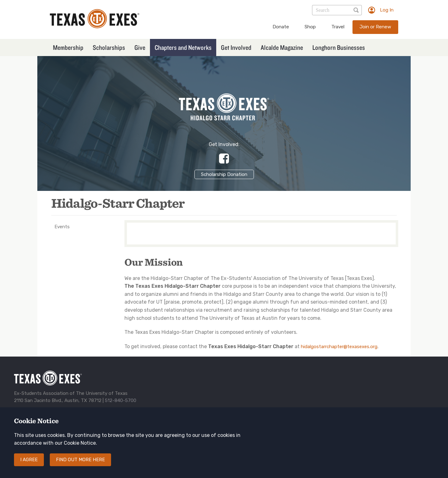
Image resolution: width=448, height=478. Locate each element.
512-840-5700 (121, 400)
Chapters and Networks (183, 47)
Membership (68, 47)
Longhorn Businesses (339, 47)
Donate (281, 27)
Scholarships (109, 47)
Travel (338, 27)
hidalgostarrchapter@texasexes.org (339, 347)
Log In (387, 10)
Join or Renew (375, 27)
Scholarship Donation (224, 174)
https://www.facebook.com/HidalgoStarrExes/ (224, 159)
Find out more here (80, 466)
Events (62, 227)
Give (140, 47)
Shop (310, 27)
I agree (29, 466)
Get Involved (236, 47)
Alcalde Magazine (282, 47)
